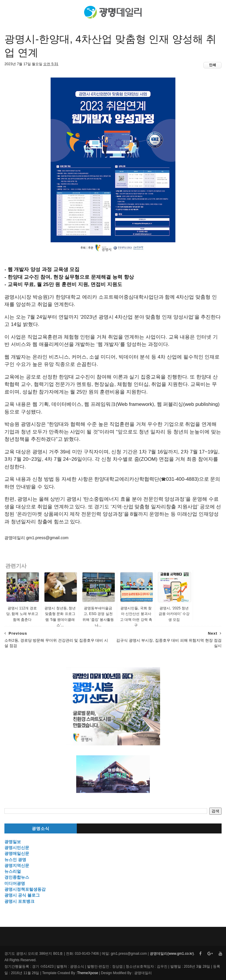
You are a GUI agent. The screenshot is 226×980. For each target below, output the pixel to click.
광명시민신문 (17, 848)
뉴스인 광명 (15, 860)
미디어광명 (15, 883)
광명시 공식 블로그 (22, 895)
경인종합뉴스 (17, 877)
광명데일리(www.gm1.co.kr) (172, 954)
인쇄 (212, 65)
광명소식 (41, 829)
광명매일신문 (17, 853)
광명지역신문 (17, 865)
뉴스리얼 (13, 871)
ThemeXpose (88, 973)
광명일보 (13, 842)
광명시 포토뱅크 (19, 901)
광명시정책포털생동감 (25, 889)
